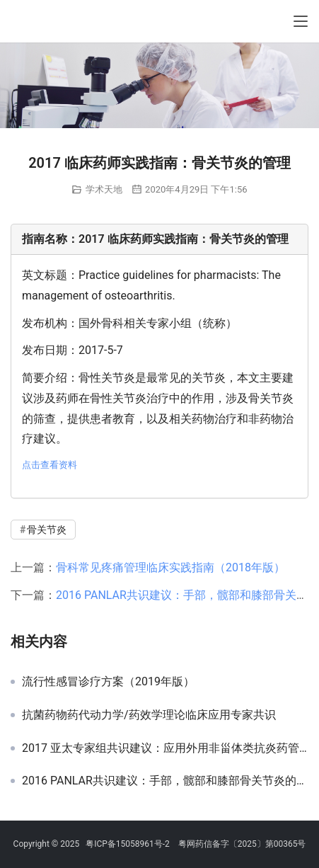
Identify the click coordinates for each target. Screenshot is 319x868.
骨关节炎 (47, 530)
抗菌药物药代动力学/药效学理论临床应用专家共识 (149, 715)
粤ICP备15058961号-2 (128, 844)
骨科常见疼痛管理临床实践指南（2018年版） (170, 567)
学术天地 (104, 189)
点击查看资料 (50, 465)
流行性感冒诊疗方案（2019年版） (108, 682)
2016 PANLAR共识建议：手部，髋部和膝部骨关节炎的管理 (165, 781)
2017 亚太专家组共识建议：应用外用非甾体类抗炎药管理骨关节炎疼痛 (165, 748)
